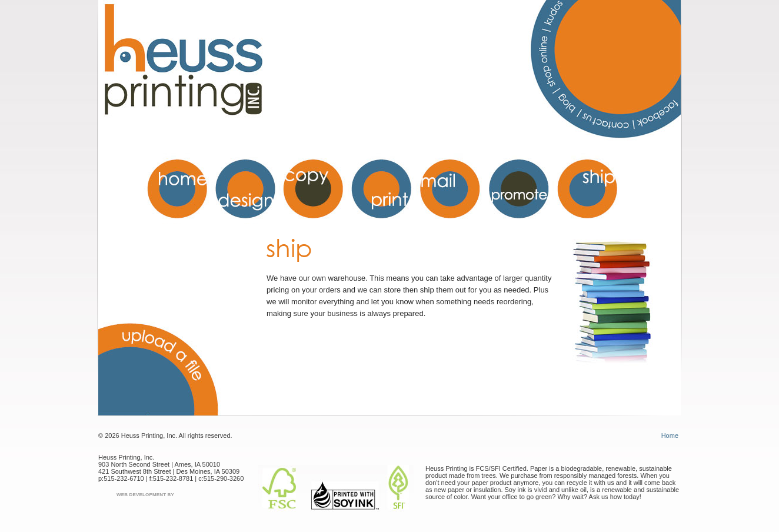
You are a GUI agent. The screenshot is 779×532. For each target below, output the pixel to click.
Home (670, 435)
